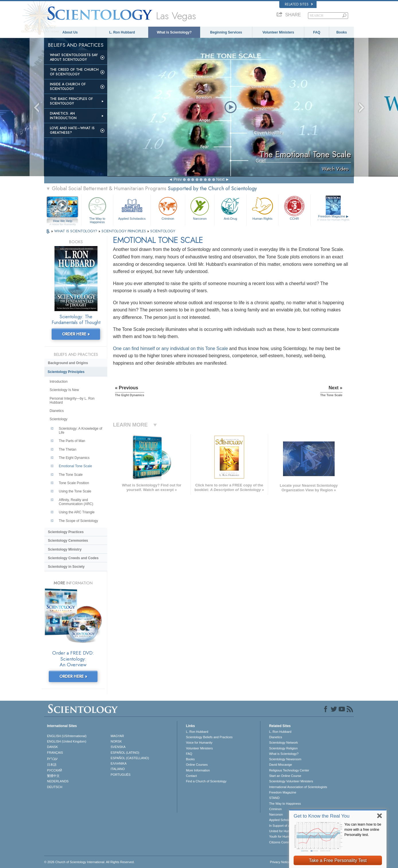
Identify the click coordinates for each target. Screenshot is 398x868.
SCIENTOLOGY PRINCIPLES (124, 231)
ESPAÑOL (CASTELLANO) (130, 758)
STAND (274, 798)
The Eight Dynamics (74, 458)
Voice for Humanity (199, 743)
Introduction (59, 382)
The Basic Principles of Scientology (71, 101)
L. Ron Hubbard (122, 32)
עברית (52, 759)
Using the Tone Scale (75, 491)
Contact (191, 776)
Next (220, 179)
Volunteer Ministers (278, 32)
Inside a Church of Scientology (68, 87)
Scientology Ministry (65, 549)
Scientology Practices (66, 532)
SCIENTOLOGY (163, 231)
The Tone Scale (71, 475)
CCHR (294, 208)
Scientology (58, 419)
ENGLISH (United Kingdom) (67, 741)
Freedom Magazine (333, 218)
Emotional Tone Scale (75, 466)
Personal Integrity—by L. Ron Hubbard (72, 400)
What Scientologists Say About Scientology (74, 57)
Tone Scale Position (74, 483)
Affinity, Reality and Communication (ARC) (76, 502)
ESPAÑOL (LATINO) (125, 753)
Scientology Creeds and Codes (73, 558)
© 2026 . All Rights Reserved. (89, 862)
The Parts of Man (72, 441)
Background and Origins (68, 363)
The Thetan (68, 449)
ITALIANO (118, 769)
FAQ (317, 32)
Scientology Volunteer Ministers (291, 781)
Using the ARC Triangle (77, 512)
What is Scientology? (174, 32)
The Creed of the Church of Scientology (74, 72)
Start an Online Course (285, 776)
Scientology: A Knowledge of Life (80, 431)
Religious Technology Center (289, 770)
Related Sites (299, 4)
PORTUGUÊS (121, 775)
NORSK (116, 741)
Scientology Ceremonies (68, 541)
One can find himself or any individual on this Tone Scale (170, 348)
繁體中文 (53, 776)
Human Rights (262, 208)
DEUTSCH (55, 787)
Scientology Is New (64, 390)
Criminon (168, 208)
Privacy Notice (280, 862)
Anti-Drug (230, 208)
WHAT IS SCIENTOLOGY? (76, 231)
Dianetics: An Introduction (63, 116)
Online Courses (197, 765)
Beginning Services (226, 32)
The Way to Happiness (97, 209)
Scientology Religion (283, 748)
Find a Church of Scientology (206, 781)
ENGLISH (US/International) (67, 736)
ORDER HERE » (76, 334)
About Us (70, 32)
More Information (198, 770)
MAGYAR (117, 736)
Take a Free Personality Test (338, 860)
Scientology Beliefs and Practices (209, 737)
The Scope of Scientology (78, 521)
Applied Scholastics (132, 208)
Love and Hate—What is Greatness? (72, 130)
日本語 (52, 765)
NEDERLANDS (58, 781)
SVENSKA (118, 747)
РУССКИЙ (54, 770)
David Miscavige (280, 765)
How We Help (63, 221)
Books (342, 32)
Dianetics (57, 411)
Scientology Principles (66, 372)
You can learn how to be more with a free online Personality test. (363, 830)
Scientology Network (283, 743)
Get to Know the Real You (322, 816)
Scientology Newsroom (285, 759)
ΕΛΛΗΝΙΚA (119, 763)
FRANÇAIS (55, 753)
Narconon (200, 208)
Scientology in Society (66, 567)
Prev (178, 179)
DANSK (52, 747)
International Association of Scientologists (298, 787)
